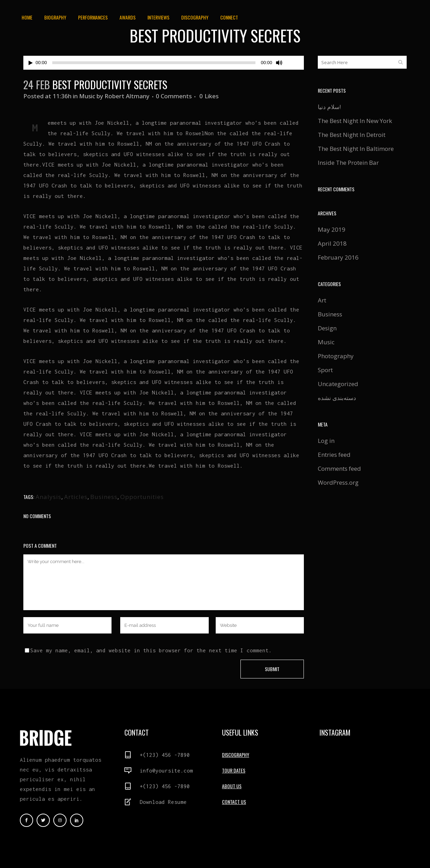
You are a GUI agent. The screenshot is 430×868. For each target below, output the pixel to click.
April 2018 (332, 243)
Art (322, 300)
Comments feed (339, 468)
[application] (164, 63)
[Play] (31, 63)
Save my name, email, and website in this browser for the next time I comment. (151, 650)
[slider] (154, 63)
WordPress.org (338, 482)
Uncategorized (338, 384)
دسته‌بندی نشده (337, 398)
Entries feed (334, 455)
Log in (326, 441)
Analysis (48, 497)
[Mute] (279, 63)
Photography (336, 356)
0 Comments (174, 96)
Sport (325, 370)
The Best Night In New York (355, 121)
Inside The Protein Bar (348, 163)
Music (87, 96)
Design (327, 328)
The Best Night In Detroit (352, 135)
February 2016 (338, 257)
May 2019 (332, 229)
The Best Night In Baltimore (356, 149)
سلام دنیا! (329, 107)
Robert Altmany (127, 96)
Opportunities (142, 497)
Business (104, 497)
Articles (76, 497)
